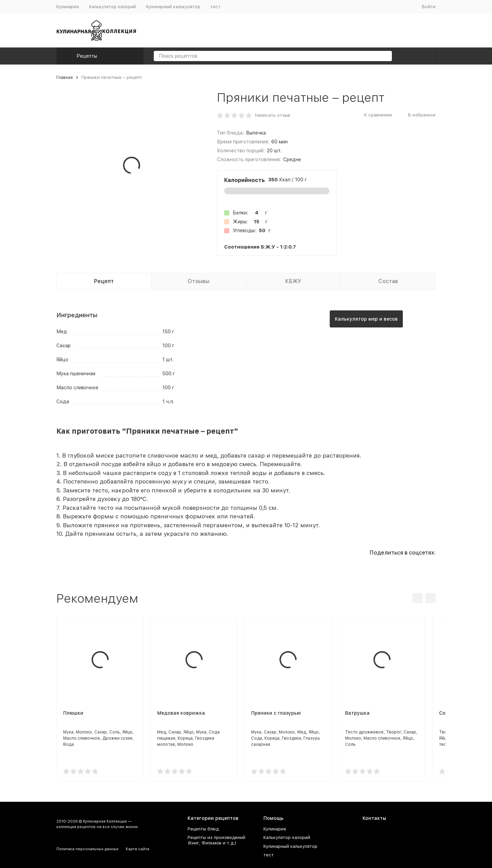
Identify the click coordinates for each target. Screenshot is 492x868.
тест (216, 7)
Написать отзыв (273, 115)
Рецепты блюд (203, 829)
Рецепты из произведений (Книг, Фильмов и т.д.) (216, 840)
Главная (65, 77)
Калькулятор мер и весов (366, 319)
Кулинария (68, 7)
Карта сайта (138, 849)
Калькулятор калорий (113, 7)
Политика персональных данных (87, 849)
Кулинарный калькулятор (173, 7)
